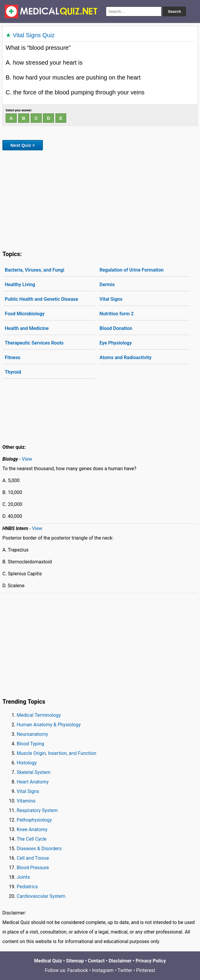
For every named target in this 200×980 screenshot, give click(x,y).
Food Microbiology (25, 314)
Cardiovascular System (41, 896)
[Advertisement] (100, 199)
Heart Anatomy (33, 782)
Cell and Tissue (33, 858)
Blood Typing (30, 744)
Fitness (13, 357)
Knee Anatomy (32, 829)
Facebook (78, 970)
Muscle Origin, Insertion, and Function (56, 753)
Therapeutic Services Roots (34, 343)
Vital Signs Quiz (34, 35)
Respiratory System (37, 810)
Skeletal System (34, 772)
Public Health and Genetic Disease (41, 299)
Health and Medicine (27, 328)
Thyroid (13, 372)
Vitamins (26, 801)
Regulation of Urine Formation (132, 270)
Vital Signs (111, 299)
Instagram (103, 970)
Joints (23, 877)
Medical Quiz (48, 961)
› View (25, 459)
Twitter (125, 970)
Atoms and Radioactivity (125, 357)
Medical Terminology (39, 715)
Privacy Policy (151, 961)
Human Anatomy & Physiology (49, 725)
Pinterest (146, 970)
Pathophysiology (34, 820)
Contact (96, 961)
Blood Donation (116, 328)
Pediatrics (27, 887)
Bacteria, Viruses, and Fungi (35, 270)
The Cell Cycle (32, 839)
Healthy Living (20, 285)
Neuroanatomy (32, 734)
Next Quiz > (23, 145)
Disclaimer (120, 961)
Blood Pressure (33, 868)
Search (174, 11)
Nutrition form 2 (117, 314)
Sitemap (75, 961)
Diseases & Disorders (39, 849)
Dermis (107, 285)
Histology (27, 763)
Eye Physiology (116, 343)
